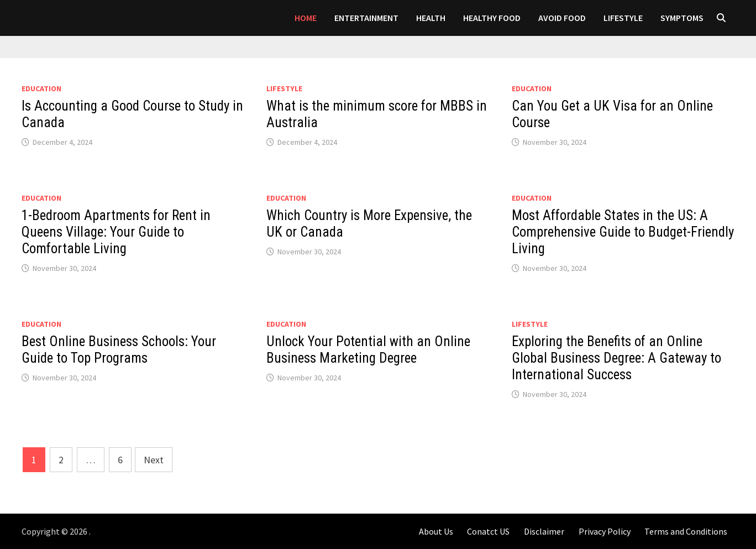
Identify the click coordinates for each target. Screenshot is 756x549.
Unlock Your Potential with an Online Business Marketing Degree (368, 350)
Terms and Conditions (686, 531)
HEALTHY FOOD (492, 18)
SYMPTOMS (682, 18)
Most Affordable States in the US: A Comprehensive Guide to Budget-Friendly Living (623, 232)
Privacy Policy (605, 531)
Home (306, 18)
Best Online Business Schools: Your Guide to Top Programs (119, 350)
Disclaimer (544, 531)
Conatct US (488, 531)
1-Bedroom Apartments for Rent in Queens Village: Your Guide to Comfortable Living (116, 232)
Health (431, 18)
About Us (436, 531)
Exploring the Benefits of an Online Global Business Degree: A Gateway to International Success (616, 358)
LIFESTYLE (623, 18)
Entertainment (366, 18)
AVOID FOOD (562, 18)
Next (154, 460)
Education (41, 88)
